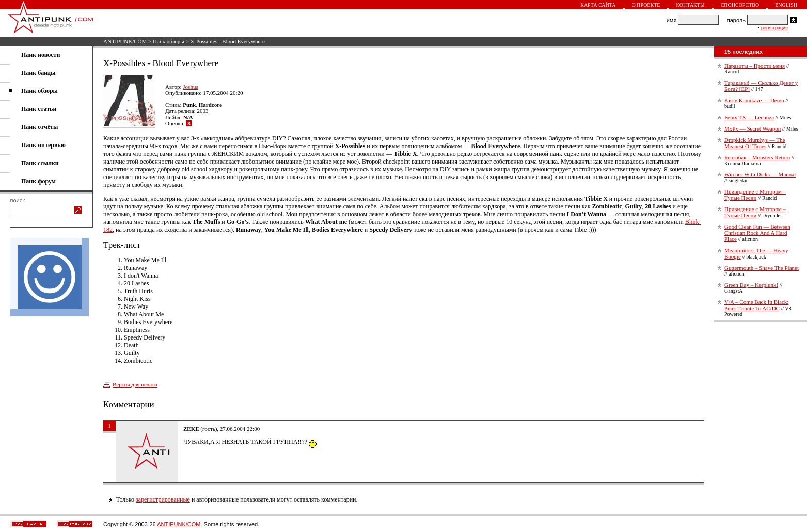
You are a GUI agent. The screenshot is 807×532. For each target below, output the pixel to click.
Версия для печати (135, 384)
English (786, 5)
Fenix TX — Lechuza (749, 117)
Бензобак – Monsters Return (757, 157)
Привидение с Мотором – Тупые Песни (755, 195)
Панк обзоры (169, 41)
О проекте (646, 5)
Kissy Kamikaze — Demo (754, 100)
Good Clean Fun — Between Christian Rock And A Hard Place (757, 233)
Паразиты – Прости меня (755, 66)
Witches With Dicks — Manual (760, 174)
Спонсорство (740, 5)
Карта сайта (598, 5)
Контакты (690, 5)
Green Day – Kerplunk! (751, 285)
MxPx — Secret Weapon (753, 128)
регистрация (774, 28)
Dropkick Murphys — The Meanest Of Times (755, 143)
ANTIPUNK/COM (125, 41)
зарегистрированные (163, 499)
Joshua (191, 87)
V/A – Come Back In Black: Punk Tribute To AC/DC (756, 305)
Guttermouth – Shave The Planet (762, 268)
